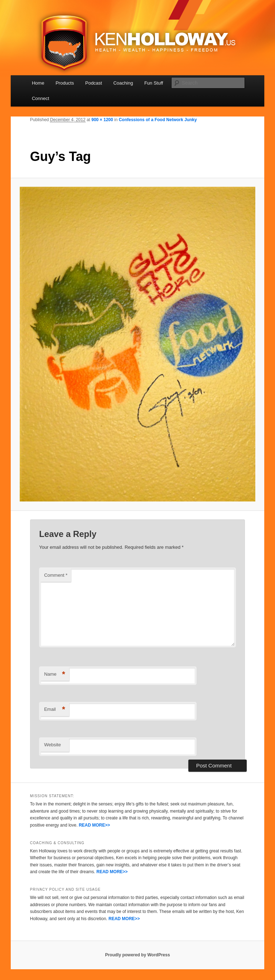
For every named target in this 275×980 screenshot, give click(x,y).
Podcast (94, 83)
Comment (56, 575)
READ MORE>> (94, 825)
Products (65, 83)
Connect (40, 98)
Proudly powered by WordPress (137, 955)
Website (52, 745)
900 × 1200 (102, 120)
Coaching (123, 83)
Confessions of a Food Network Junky (158, 120)
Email (55, 710)
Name (55, 674)
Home (38, 83)
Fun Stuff (154, 83)
